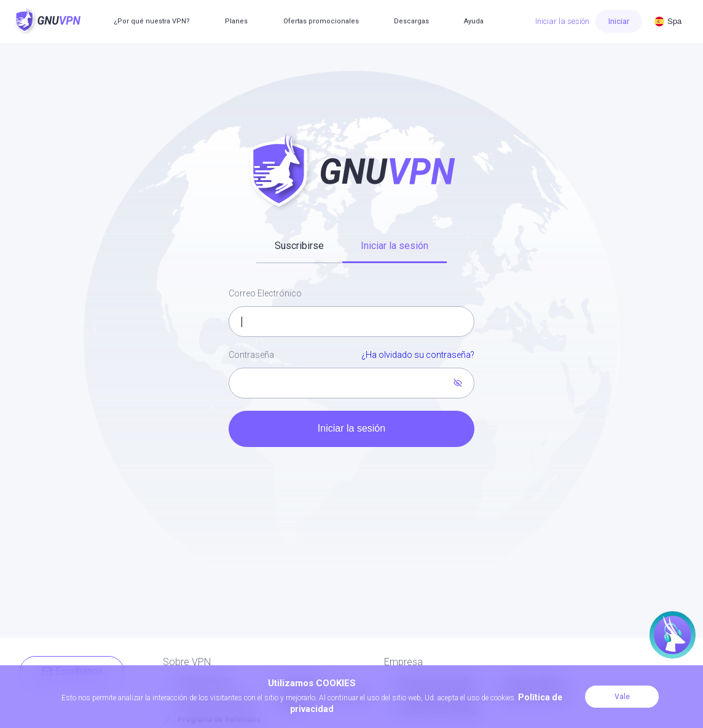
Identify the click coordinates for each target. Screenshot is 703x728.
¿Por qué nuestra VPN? (152, 21)
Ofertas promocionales (321, 21)
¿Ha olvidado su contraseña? (418, 355)
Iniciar (619, 21)
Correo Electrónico (265, 293)
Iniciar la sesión (562, 21)
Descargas (411, 21)
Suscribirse (299, 246)
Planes (236, 21)
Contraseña (351, 355)
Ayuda (474, 21)
